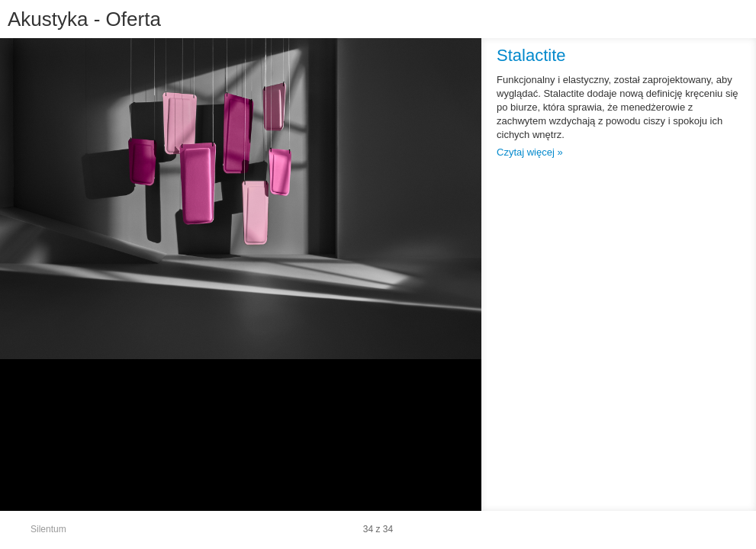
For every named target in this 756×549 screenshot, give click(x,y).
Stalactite (531, 55)
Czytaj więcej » (530, 152)
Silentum (48, 529)
